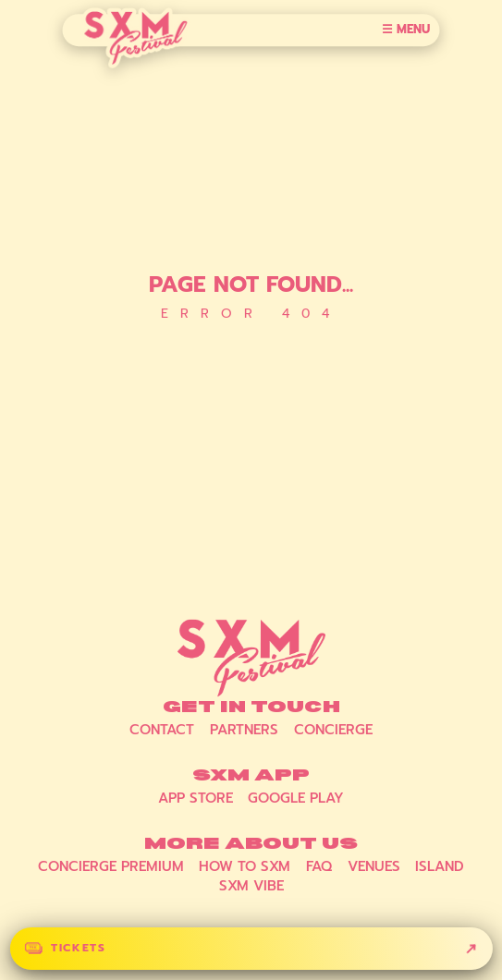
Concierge (333, 730)
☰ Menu (406, 30)
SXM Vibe (251, 886)
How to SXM (245, 866)
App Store (196, 798)
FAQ (319, 866)
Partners (244, 730)
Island (440, 866)
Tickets (78, 948)
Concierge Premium (111, 866)
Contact (162, 730)
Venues (374, 866)
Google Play (296, 798)
